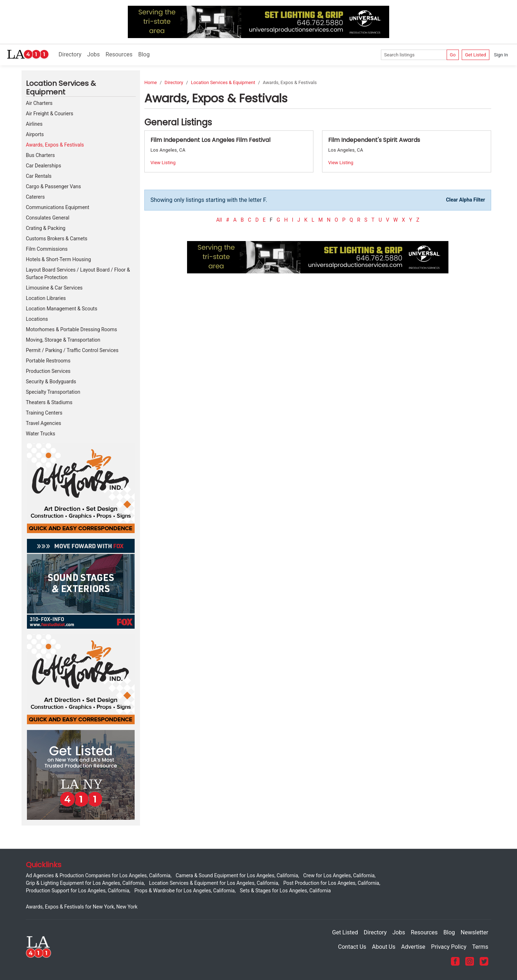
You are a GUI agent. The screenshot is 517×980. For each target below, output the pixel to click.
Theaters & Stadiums (49, 402)
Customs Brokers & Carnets (57, 239)
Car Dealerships (43, 166)
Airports (35, 134)
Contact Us (352, 947)
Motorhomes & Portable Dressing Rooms (71, 329)
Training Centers (44, 413)
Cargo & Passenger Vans (53, 186)
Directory (70, 54)
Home (151, 82)
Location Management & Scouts (62, 309)
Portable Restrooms (48, 361)
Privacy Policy (449, 947)
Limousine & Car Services (54, 288)
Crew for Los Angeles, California (339, 875)
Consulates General (48, 218)
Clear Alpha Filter (465, 200)
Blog (144, 54)
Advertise (413, 947)
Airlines (34, 124)
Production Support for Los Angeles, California (78, 891)
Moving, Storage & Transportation (63, 340)
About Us (384, 947)
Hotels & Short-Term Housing (58, 259)
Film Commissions (47, 249)
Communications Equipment (58, 207)
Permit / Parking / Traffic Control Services (72, 350)
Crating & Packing (46, 228)
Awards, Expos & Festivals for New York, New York (82, 907)
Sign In (501, 55)
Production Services (48, 371)
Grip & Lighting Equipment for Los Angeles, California (85, 883)
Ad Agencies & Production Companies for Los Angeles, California (98, 875)
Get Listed (476, 55)
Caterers (35, 197)
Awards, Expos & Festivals (55, 145)
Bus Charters (40, 155)
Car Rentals (39, 176)
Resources (119, 54)
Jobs (94, 54)
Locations (37, 319)
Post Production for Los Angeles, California (331, 883)
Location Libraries (46, 298)
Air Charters (39, 103)
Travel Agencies (43, 423)
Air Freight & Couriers (50, 114)
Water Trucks (41, 434)
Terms (480, 947)
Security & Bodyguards (51, 382)
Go (453, 55)
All (219, 220)
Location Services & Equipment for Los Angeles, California (214, 883)
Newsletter (474, 932)
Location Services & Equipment (223, 82)
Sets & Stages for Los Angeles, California (285, 891)
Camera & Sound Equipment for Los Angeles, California (237, 875)
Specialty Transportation (53, 392)
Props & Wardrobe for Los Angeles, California (184, 891)
